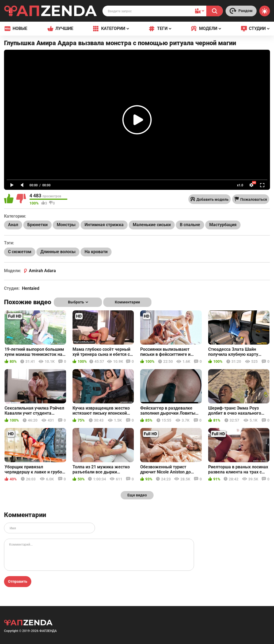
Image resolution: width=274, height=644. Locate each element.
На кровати (96, 252)
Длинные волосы (58, 252)
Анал (13, 225)
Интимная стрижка (104, 225)
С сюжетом (20, 252)
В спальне (190, 225)
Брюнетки (37, 225)
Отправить (18, 581)
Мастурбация (223, 225)
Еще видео (137, 495)
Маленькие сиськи (152, 225)
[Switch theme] (265, 11)
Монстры (66, 225)
